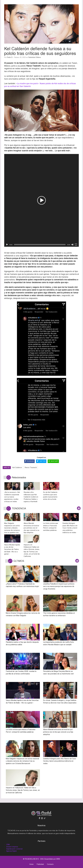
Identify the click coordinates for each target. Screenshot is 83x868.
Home (31, 864)
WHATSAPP (53, 461)
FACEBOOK (29, 461)
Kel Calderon (17, 467)
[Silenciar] (73, 245)
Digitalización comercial (14, 849)
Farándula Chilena (34, 57)
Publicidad (40, 864)
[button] (41, 200)
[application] (41, 200)
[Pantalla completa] (76, 245)
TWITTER (41, 461)
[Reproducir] (7, 245)
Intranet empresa (12, 847)
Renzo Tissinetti (31, 467)
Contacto (50, 864)
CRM (8, 845)
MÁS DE (7, 467)
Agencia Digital (11, 851)
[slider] (40, 245)
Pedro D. (10, 57)
